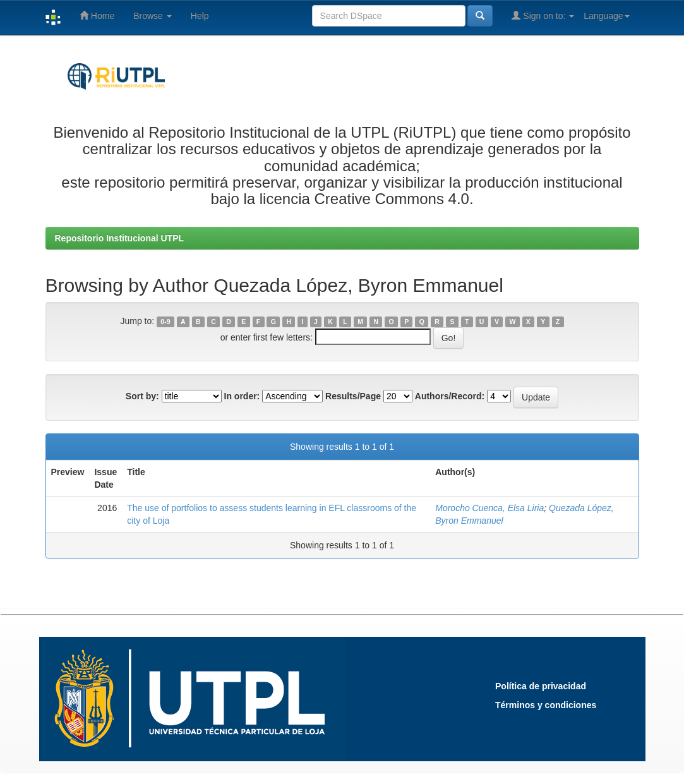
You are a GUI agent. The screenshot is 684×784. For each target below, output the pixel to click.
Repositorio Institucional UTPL (120, 238)
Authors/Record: (450, 396)
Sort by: (142, 396)
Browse (153, 16)
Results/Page (353, 396)
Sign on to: (543, 15)
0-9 (165, 322)
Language (606, 16)
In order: (242, 396)
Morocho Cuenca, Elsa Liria (489, 508)
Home (97, 15)
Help (200, 16)
